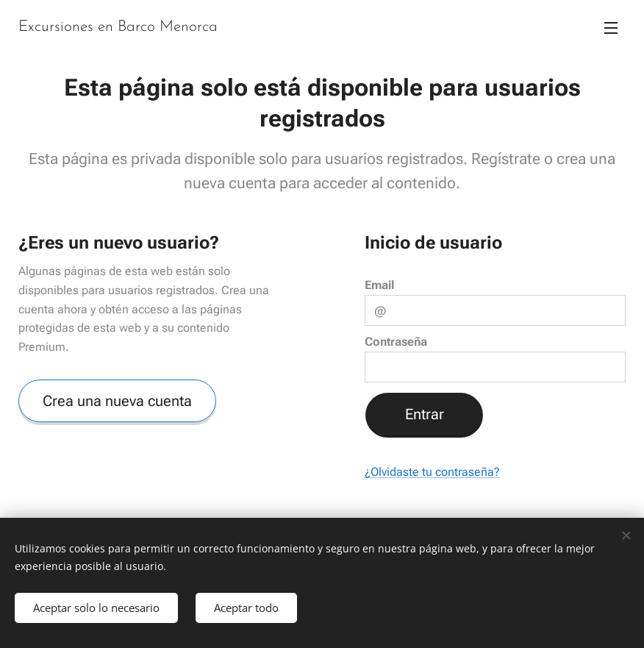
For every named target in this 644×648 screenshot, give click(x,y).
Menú (611, 28)
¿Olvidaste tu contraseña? (432, 473)
